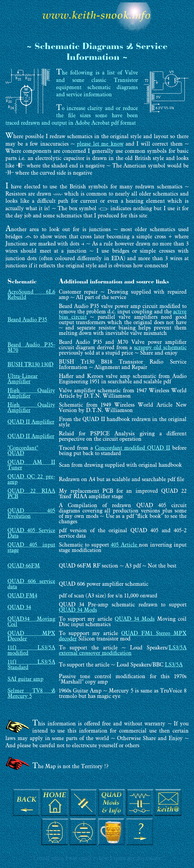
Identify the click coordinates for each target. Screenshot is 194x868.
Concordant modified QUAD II (133, 448)
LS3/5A (174, 665)
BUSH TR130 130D (30, 365)
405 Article (125, 545)
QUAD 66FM (24, 566)
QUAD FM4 (22, 596)
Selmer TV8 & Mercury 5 (31, 694)
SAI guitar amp (25, 679)
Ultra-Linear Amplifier (23, 379)
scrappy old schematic (160, 348)
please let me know (100, 144)
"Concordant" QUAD (23, 451)
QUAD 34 (19, 608)
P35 (43, 320)
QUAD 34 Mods (78, 610)
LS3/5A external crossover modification (123, 651)
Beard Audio (23, 320)
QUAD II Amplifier (31, 422)
